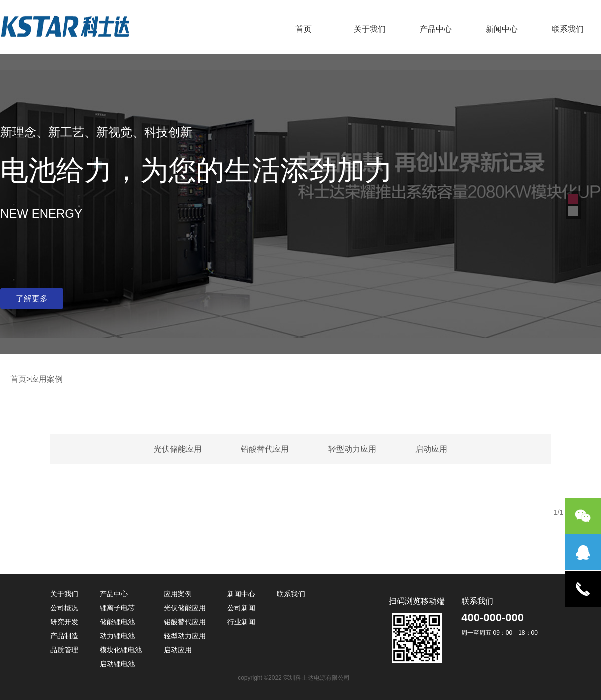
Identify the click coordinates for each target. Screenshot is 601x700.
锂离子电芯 (117, 608)
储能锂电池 (117, 622)
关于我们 (370, 29)
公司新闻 (241, 608)
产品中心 (436, 29)
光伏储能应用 (178, 449)
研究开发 (64, 622)
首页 (304, 29)
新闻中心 (502, 29)
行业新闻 (241, 622)
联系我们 (568, 29)
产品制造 (64, 636)
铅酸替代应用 (265, 449)
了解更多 (32, 298)
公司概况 (64, 608)
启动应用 (431, 449)
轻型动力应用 (352, 449)
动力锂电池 (117, 636)
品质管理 (64, 650)
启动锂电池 (117, 664)
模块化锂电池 (121, 650)
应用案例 (178, 594)
